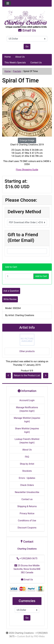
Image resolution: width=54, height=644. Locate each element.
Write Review (10, 299)
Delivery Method (24, 212)
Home (8, 57)
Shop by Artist (27, 464)
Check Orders (27, 485)
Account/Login (27, 400)
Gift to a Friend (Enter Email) (23, 237)
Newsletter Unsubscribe (27, 492)
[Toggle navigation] (8, 3)
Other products (27, 351)
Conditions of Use (27, 521)
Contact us (27, 499)
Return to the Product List (27, 375)
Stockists (27, 471)
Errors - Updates (27, 478)
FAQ (27, 457)
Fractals (17, 71)
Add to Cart (41, 276)
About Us (20, 57)
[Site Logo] (27, 19)
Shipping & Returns (27, 506)
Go (27, 47)
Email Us (27, 30)
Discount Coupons (27, 528)
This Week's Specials (15, 63)
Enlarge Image (27, 140)
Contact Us (36, 63)
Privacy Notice (27, 513)
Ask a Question (11, 291)
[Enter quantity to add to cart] (19, 276)
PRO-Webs (39, 636)
